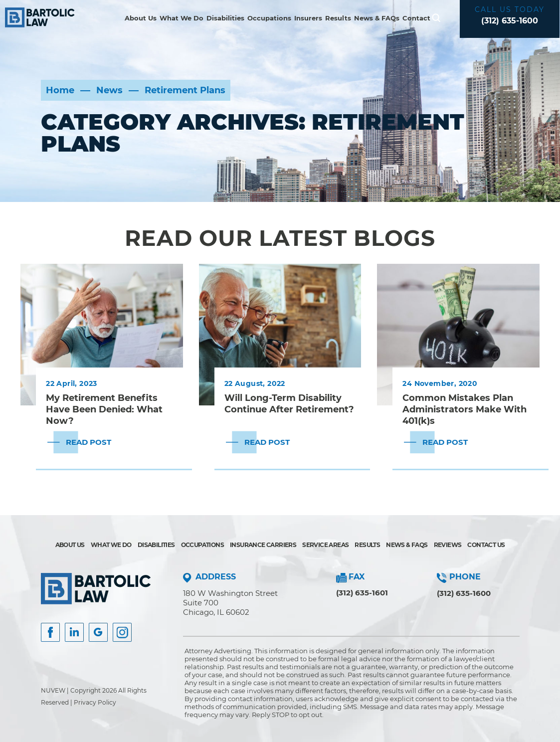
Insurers (308, 18)
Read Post (89, 442)
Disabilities (225, 18)
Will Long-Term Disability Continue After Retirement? (289, 404)
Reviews (448, 545)
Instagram (122, 632)
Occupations (269, 18)
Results (338, 18)
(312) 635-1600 (510, 21)
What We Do (182, 18)
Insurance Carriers (263, 545)
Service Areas (325, 545)
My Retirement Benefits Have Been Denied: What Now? (104, 409)
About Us (141, 18)
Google (98, 632)
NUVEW (53, 690)
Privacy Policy (95, 702)
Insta (74, 632)
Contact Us (486, 545)
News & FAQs (377, 18)
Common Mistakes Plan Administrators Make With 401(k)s (465, 409)
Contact (416, 18)
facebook (50, 632)
